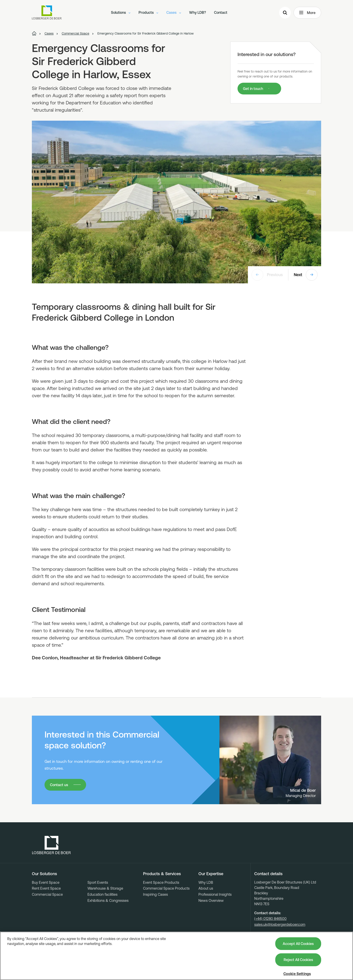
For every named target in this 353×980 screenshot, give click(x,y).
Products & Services (162, 874)
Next (306, 275)
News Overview (211, 900)
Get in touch (253, 89)
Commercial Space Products (166, 888)
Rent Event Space (46, 888)
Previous (267, 275)
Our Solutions (44, 874)
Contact (221, 12)
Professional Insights (215, 894)
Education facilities (102, 894)
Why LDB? (198, 12)
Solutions (121, 12)
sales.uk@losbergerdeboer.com (280, 924)
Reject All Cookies (298, 960)
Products (148, 12)
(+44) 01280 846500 (270, 919)
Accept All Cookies (298, 944)
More (307, 13)
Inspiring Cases (155, 894)
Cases (174, 12)
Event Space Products (161, 882)
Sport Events (98, 882)
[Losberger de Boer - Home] (52, 845)
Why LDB (206, 882)
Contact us (59, 785)
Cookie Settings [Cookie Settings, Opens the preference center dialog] (297, 974)
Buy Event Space (46, 882)
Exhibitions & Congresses (108, 900)
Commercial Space (47, 894)
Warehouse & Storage (105, 888)
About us (206, 888)
